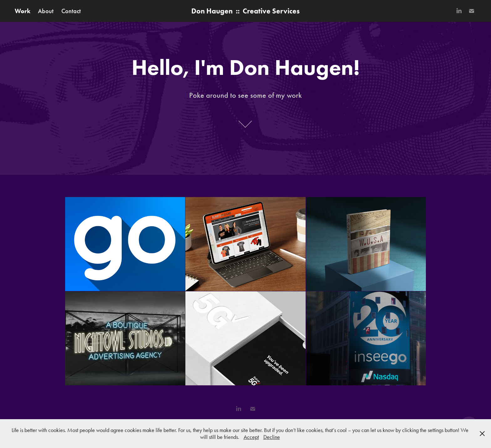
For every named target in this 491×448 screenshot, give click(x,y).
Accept (251, 437)
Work (23, 11)
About (46, 11)
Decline (272, 437)
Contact (71, 11)
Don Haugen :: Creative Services (246, 11)
